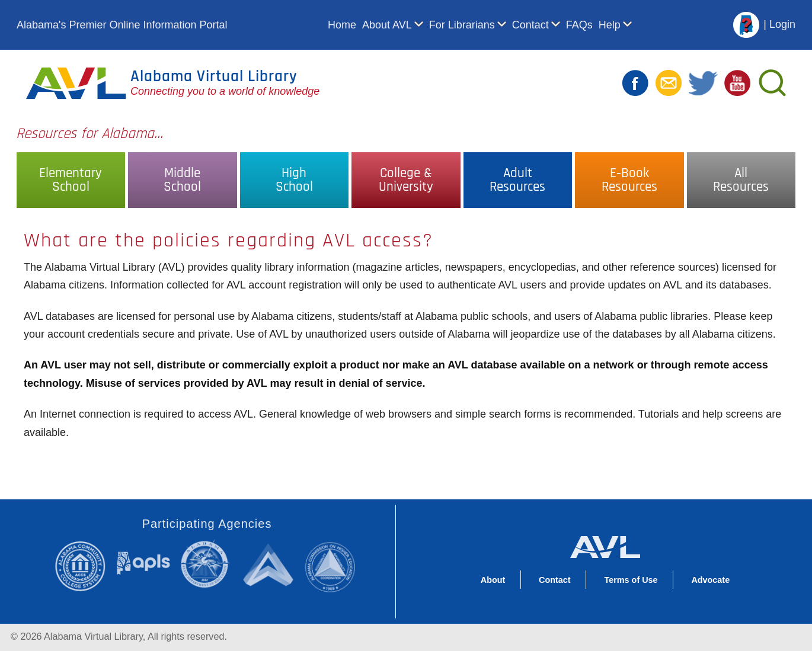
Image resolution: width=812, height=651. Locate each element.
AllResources (741, 180)
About (493, 580)
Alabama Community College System (85, 566)
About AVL (387, 25)
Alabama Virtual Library (214, 76)
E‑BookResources (629, 180)
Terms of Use (631, 580)
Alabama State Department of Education (207, 564)
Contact (530, 25)
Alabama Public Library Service (143, 562)
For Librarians (462, 25)
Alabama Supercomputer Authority (270, 564)
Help (610, 25)
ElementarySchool (71, 180)
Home (342, 25)
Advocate (710, 580)
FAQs (579, 25)
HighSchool (294, 180)
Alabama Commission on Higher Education (334, 566)
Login (782, 24)
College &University (406, 180)
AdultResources (517, 180)
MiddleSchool (182, 180)
